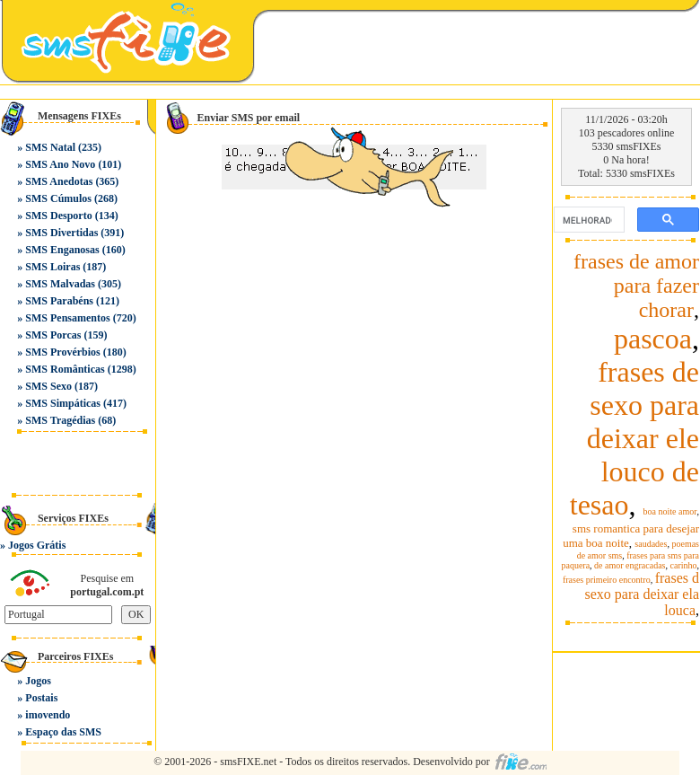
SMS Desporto (58, 216)
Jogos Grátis (37, 545)
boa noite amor (670, 511)
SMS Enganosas (62, 250)
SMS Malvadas (60, 284)
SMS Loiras (52, 267)
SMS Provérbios (62, 352)
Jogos (38, 681)
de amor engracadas (630, 565)
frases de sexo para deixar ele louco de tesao (634, 438)
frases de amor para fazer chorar (636, 286)
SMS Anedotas (59, 181)
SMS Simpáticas (63, 403)
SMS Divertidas (61, 233)
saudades (651, 544)
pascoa (653, 339)
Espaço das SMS (63, 732)
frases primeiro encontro (607, 580)
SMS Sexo (48, 386)
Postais (41, 698)
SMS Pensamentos (67, 318)
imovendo (48, 715)
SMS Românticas (65, 369)
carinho (684, 565)
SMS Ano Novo (60, 164)
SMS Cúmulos (58, 198)
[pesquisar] (587, 220)
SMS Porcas (53, 335)
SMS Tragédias (60, 420)
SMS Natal (50, 147)
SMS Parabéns (59, 301)
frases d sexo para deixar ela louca (642, 594)
